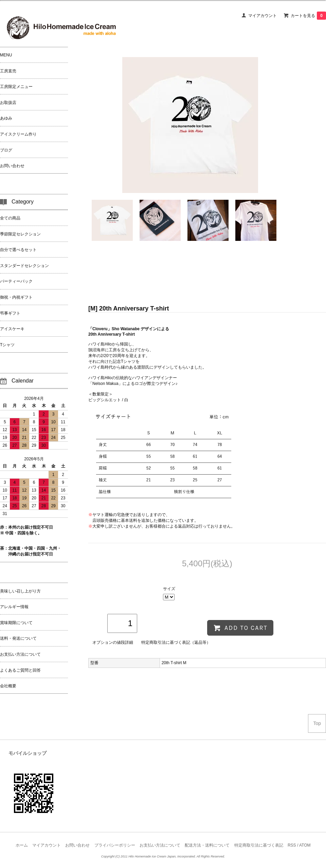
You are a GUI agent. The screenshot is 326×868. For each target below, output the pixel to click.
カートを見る (308, 16)
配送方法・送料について (207, 845)
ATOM (305, 845)
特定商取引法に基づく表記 (259, 845)
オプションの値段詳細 (113, 642)
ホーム (22, 845)
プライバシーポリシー (115, 845)
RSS (292, 845)
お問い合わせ (77, 845)
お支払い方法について (160, 845)
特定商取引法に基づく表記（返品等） (176, 642)
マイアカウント (262, 16)
